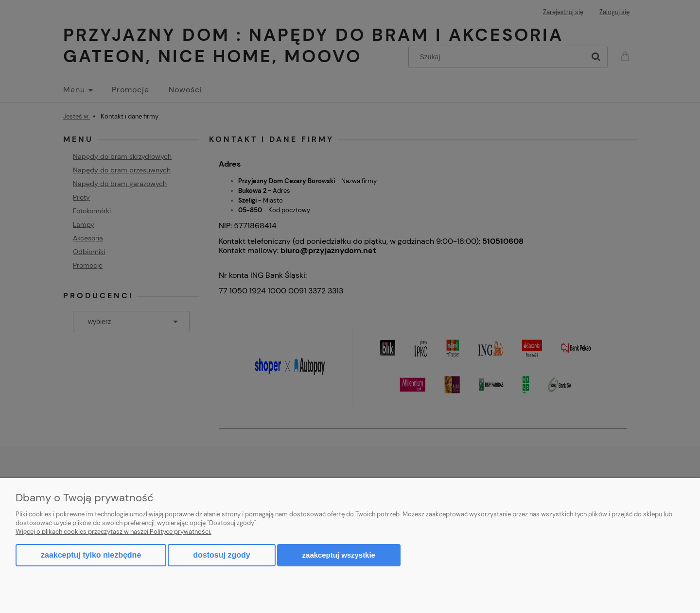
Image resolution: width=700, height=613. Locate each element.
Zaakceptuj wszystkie (339, 555)
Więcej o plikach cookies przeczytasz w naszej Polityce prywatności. (114, 532)
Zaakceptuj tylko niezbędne (91, 555)
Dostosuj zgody (221, 555)
